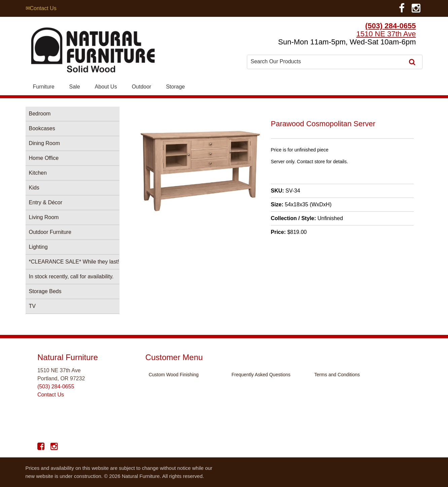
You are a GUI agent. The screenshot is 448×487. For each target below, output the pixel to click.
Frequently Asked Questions (261, 375)
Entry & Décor (46, 202)
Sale (75, 87)
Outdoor (141, 87)
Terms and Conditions (337, 375)
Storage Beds (45, 291)
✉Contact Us (41, 8)
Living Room (44, 217)
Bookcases (42, 128)
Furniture (44, 87)
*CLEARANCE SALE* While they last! (74, 262)
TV (32, 306)
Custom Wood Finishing (174, 375)
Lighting (38, 247)
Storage (175, 87)
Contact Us (51, 395)
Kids (34, 188)
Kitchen (38, 173)
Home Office (44, 158)
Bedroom (40, 114)
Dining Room (44, 143)
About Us (106, 87)
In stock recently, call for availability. (71, 276)
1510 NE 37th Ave (386, 34)
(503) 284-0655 (390, 26)
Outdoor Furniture (50, 232)
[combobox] (326, 62)
